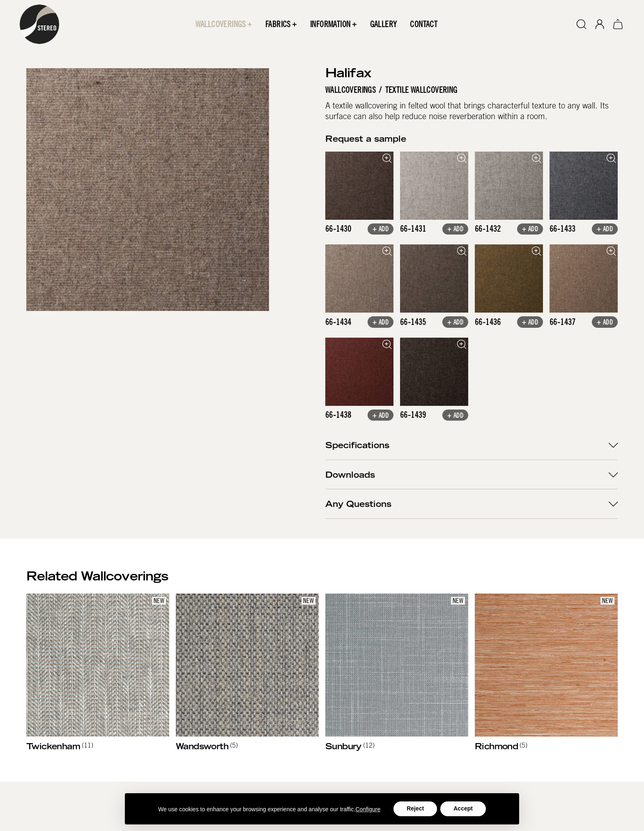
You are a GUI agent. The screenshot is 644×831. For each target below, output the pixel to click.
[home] (39, 24)
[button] (224, 24)
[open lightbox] (359, 186)
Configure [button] (368, 809)
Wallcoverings (351, 90)
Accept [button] (463, 808)
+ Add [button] (381, 230)
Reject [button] (415, 808)
